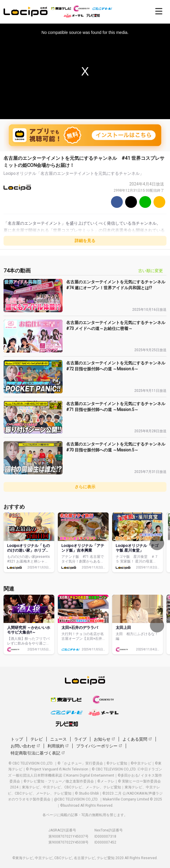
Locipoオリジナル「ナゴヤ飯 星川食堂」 (137, 548)
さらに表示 (85, 487)
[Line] (145, 202)
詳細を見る (85, 241)
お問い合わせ (25, 746)
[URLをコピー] (159, 202)
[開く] (159, 11)
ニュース (58, 739)
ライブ (80, 739)
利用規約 (58, 746)
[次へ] (157, 543)
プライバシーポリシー (99, 746)
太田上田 (123, 628)
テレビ (37, 739)
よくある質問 (137, 739)
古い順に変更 (151, 271)
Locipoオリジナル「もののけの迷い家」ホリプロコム (28, 550)
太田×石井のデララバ (80, 628)
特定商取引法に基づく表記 (38, 753)
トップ (17, 739)
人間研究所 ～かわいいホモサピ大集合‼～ (29, 630)
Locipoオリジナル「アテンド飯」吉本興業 (83, 548)
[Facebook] (117, 202)
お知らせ (104, 739)
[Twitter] (131, 202)
